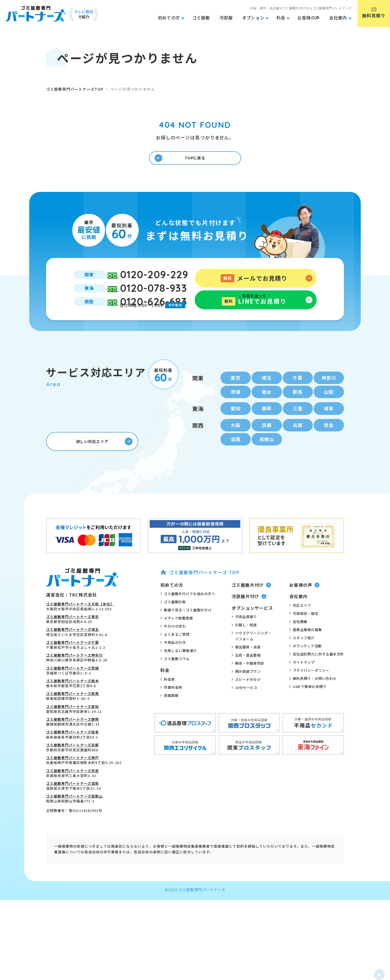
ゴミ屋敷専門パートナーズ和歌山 (74, 816)
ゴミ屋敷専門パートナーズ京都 (72, 765)
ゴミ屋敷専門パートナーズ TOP (200, 592)
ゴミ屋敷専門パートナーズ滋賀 (72, 803)
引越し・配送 (244, 645)
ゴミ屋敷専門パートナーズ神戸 (72, 778)
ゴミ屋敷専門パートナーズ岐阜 (72, 752)
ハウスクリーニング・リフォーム (252, 656)
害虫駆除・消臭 (246, 667)
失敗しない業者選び (179, 671)
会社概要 (298, 641)
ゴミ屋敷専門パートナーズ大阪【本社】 (80, 624)
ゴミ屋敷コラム (175, 679)
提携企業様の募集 (306, 650)
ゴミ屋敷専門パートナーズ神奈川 (74, 675)
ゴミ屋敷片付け (251, 605)
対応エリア (300, 625)
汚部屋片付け (249, 617)
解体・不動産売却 (248, 683)
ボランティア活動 (305, 666)
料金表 (168, 699)
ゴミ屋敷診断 (173, 622)
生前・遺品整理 (246, 675)
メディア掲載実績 (177, 638)
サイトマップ (302, 682)
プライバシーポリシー (309, 690)
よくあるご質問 (175, 654)
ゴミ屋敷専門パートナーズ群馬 (72, 714)
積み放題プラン (246, 691)
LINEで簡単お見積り (308, 706)
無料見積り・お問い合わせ (313, 698)
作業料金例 (171, 707)
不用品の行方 (173, 663)
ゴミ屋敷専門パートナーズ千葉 (72, 662)
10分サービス (245, 708)
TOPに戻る (181, 161)
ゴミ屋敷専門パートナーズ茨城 (72, 688)
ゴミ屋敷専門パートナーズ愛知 (72, 727)
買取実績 (169, 715)
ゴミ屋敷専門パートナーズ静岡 (72, 739)
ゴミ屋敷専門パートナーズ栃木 (72, 701)
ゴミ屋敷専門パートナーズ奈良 (72, 791)
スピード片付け (246, 700)
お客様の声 (304, 605)
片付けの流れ (173, 646)
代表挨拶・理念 (304, 633)
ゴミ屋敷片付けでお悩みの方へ (188, 614)
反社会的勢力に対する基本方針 (317, 674)
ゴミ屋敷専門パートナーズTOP (75, 89)
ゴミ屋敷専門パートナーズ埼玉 (72, 650)
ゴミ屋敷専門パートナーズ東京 (72, 637)
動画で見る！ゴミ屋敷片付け (186, 630)
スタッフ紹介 (302, 658)
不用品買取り (244, 637)
